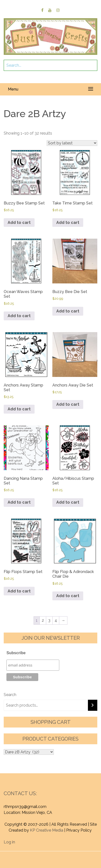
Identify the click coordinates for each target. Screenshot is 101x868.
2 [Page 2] (43, 620)
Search (10, 695)
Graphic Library (63, 860)
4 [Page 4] (56, 620)
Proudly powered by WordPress (42, 854)
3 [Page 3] (49, 620)
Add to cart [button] (19, 223)
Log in (9, 842)
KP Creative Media (47, 830)
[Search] (93, 705)
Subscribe (16, 653)
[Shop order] (72, 143)
